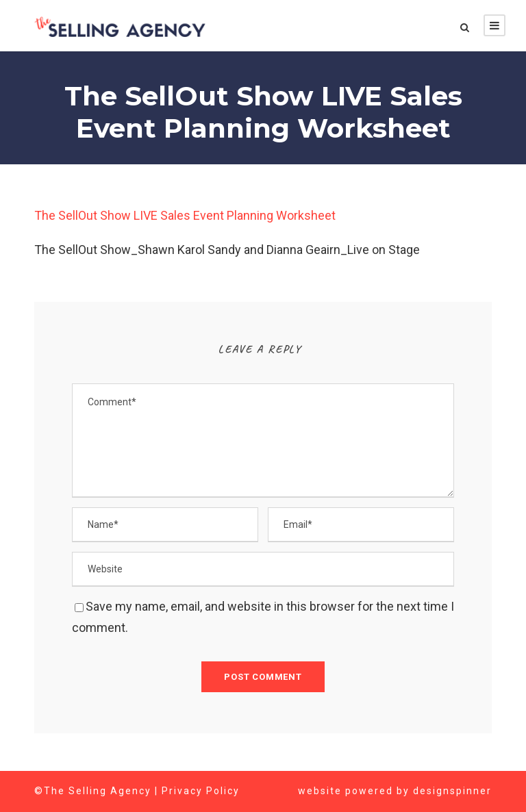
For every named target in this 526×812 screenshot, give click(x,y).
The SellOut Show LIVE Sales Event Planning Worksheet (190, 216)
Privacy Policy (201, 791)
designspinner (453, 791)
